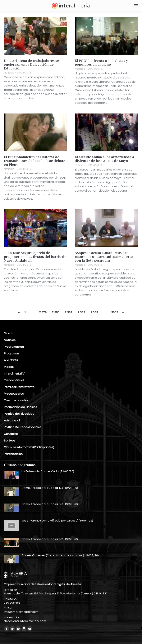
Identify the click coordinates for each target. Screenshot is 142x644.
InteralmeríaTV (14, 374)
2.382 (81, 312)
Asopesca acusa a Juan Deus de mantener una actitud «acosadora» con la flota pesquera (104, 257)
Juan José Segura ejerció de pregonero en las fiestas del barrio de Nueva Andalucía (35, 257)
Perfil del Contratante (19, 387)
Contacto (11, 434)
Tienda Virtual (14, 380)
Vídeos (9, 367)
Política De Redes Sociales (23, 427)
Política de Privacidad (19, 414)
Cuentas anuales (16, 400)
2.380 (56, 312)
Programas (12, 353)
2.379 (43, 312)
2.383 (94, 312)
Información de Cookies (20, 407)
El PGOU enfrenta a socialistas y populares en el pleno (101, 63)
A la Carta (11, 360)
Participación (13, 454)
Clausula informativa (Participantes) (29, 447)
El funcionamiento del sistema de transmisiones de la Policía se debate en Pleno (34, 161)
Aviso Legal (12, 420)
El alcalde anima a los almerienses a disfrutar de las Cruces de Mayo (104, 159)
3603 (115, 312)
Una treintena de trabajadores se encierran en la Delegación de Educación (31, 65)
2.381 (69, 312)
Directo (9, 333)
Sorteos (10, 441)
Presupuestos (14, 394)
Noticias (9, 73)
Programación (14, 347)
